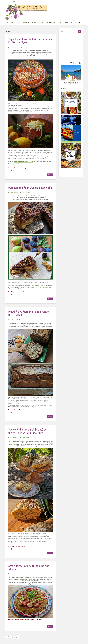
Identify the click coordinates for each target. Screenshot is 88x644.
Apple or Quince (33, 286)
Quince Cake (32, 578)
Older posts (16, 637)
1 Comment (28, 47)
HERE (36, 57)
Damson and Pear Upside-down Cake (30, 188)
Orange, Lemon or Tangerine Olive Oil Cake (24, 162)
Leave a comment (28, 192)
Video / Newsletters (51, 23)
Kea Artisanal (11, 23)
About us (41, 23)
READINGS (34, 23)
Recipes (19, 23)
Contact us (73, 23)
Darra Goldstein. (21, 579)
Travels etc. (26, 23)
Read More (50, 175)
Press (67, 23)
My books (60, 23)
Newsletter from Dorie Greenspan (44, 287)
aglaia (24, 47)
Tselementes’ (45, 152)
